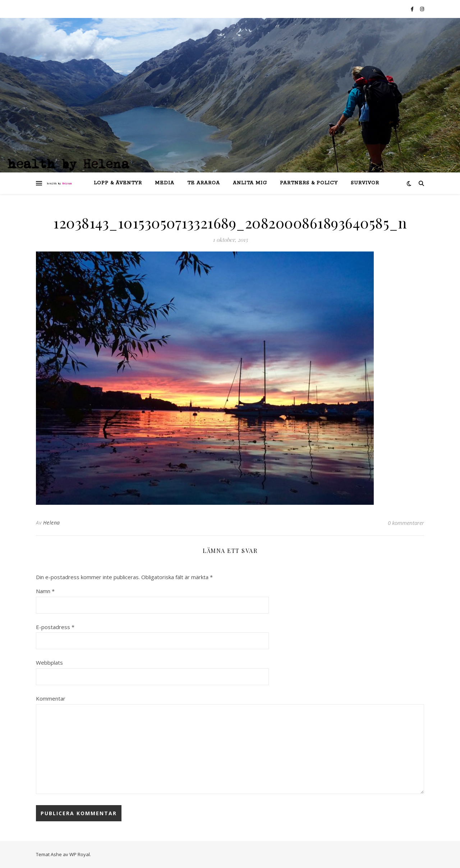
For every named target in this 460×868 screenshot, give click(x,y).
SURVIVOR (365, 183)
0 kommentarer (406, 523)
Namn (45, 591)
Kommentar (51, 698)
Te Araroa (204, 183)
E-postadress (55, 627)
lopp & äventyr (118, 183)
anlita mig (250, 183)
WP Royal (80, 854)
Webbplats (49, 662)
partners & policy (309, 183)
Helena (52, 523)
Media (165, 183)
